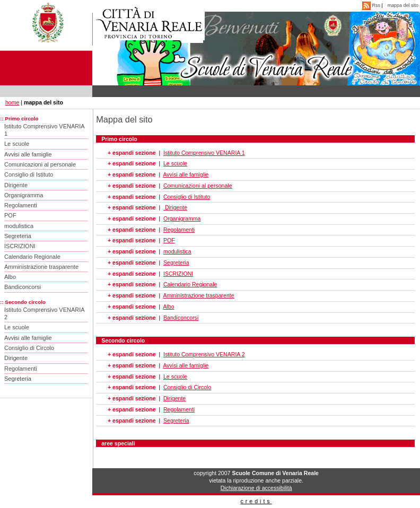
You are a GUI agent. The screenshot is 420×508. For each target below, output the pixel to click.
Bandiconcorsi (23, 287)
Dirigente (16, 185)
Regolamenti (21, 205)
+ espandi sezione (132, 153)
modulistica (19, 226)
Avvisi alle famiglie (28, 154)
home (12, 102)
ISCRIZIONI (20, 246)
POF (10, 215)
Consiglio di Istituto (29, 174)
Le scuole (17, 144)
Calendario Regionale (32, 257)
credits (256, 501)
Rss (372, 5)
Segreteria (18, 236)
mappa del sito (403, 5)
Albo (10, 277)
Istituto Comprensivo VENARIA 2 (45, 313)
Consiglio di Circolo (29, 348)
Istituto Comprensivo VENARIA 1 (45, 130)
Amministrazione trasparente (41, 267)
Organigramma (24, 195)
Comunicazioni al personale (40, 164)
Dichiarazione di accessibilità (256, 488)
